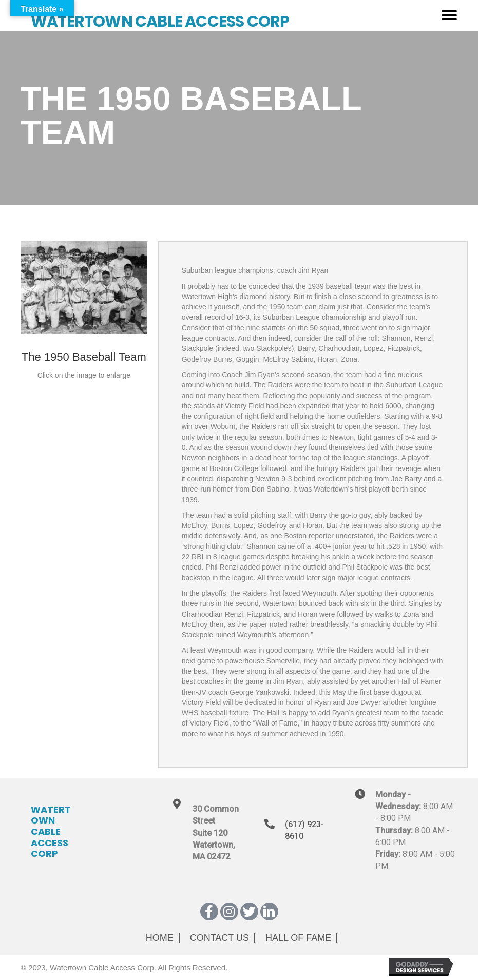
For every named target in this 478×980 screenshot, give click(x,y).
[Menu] (449, 15)
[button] (209, 912)
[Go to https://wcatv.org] (221, 15)
